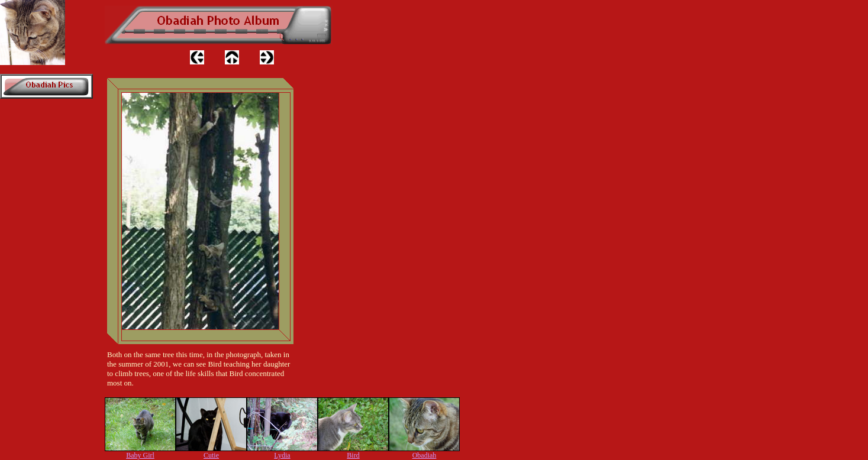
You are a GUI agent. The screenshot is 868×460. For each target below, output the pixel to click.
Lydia (282, 455)
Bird (353, 455)
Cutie (211, 455)
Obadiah (425, 455)
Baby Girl (140, 455)
